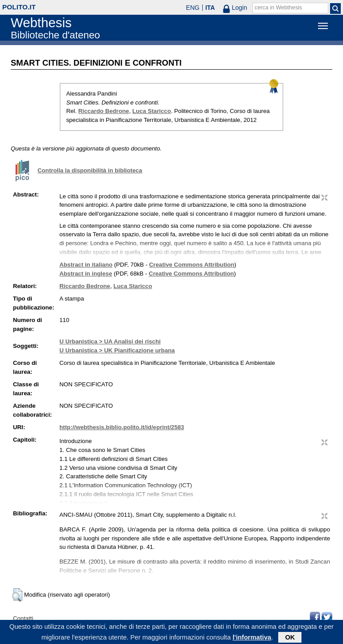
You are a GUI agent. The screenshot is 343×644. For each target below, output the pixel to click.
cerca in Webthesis (278, 8)
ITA (210, 8)
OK (290, 638)
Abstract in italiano (86, 265)
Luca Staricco (152, 111)
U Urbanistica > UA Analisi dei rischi (110, 341)
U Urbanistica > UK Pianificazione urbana (117, 350)
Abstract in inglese (86, 274)
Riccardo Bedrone (104, 111)
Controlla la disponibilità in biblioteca (90, 170)
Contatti (23, 618)
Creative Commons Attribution (192, 265)
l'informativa (252, 638)
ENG (192, 8)
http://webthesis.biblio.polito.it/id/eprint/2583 (122, 427)
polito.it (19, 7)
